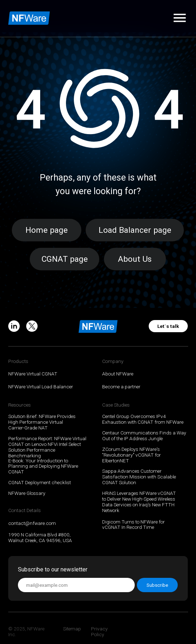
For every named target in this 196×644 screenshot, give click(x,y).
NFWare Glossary (27, 493)
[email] (76, 585)
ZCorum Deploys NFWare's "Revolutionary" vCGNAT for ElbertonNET (132, 455)
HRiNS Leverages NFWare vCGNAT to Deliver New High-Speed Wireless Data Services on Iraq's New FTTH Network (139, 502)
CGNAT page (65, 259)
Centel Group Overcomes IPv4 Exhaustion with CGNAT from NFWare (143, 419)
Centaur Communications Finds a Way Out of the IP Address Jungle (144, 436)
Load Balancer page (135, 230)
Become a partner (121, 387)
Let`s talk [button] (168, 326)
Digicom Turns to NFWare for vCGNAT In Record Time (133, 525)
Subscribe (157, 585)
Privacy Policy (99, 631)
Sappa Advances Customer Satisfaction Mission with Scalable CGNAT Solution (139, 477)
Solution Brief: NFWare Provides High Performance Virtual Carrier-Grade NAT (42, 422)
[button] (180, 18)
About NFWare (118, 374)
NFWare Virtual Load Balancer (41, 387)
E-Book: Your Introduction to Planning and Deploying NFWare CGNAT (43, 466)
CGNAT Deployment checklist (40, 482)
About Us (135, 259)
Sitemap (72, 629)
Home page (47, 230)
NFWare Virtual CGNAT (33, 374)
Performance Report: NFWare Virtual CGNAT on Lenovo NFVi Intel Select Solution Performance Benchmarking (47, 447)
